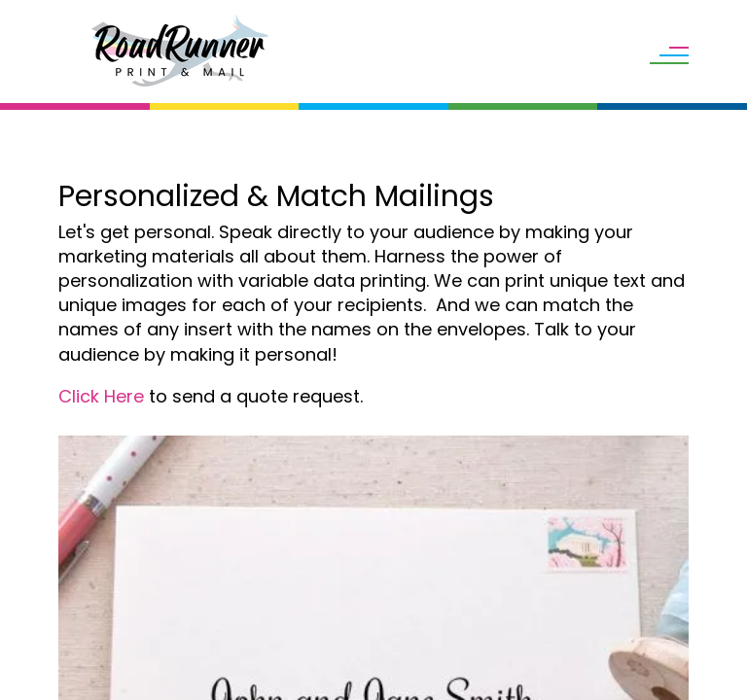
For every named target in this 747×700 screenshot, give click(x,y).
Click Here (101, 396)
